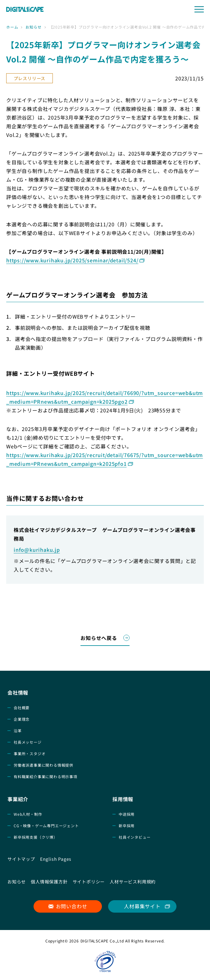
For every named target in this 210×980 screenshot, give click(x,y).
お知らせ (33, 27)
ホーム (12, 27)
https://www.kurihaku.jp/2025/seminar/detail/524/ (72, 260)
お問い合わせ (72, 906)
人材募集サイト (142, 906)
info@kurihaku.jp (37, 550)
